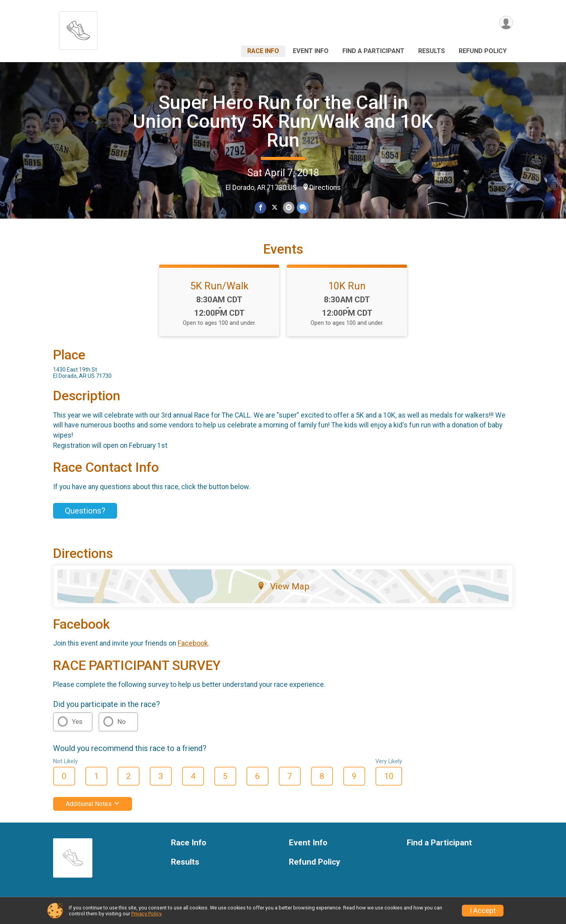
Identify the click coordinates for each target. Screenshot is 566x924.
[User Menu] (506, 23)
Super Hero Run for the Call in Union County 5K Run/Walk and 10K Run (283, 121)
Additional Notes (93, 804)
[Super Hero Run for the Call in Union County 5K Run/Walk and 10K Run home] (78, 29)
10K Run (347, 286)
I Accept (483, 911)
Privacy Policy (146, 914)
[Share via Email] (288, 208)
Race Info (263, 51)
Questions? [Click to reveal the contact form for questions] (85, 511)
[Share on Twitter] (275, 208)
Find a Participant (373, 51)
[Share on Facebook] (261, 208)
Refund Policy (483, 51)
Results (432, 51)
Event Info (311, 51)
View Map (283, 586)
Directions (325, 188)
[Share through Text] (302, 208)
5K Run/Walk (219, 286)
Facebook (193, 643)
